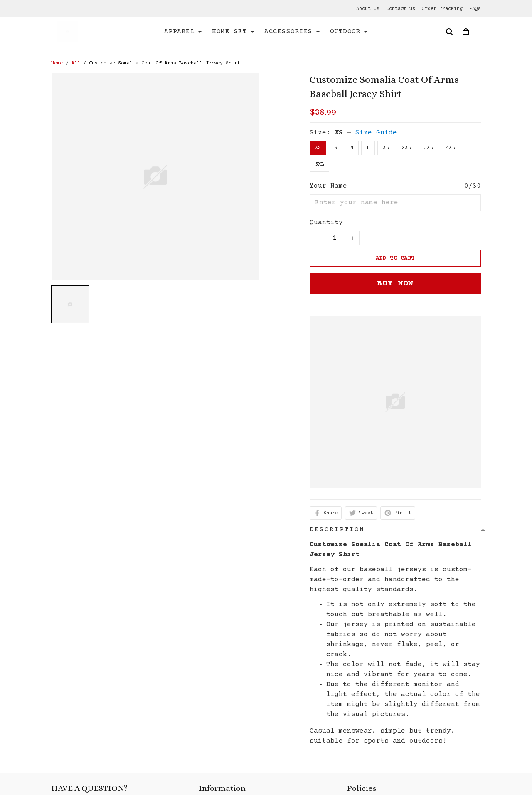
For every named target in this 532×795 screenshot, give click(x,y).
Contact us (401, 9)
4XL (450, 148)
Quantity (326, 223)
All (76, 63)
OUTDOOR (349, 32)
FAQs (475, 9)
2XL (406, 148)
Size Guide (376, 133)
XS (339, 133)
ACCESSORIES (292, 32)
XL (386, 148)
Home (57, 63)
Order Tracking (442, 9)
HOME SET (233, 32)
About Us (368, 9)
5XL (319, 165)
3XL (428, 148)
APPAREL (183, 32)
